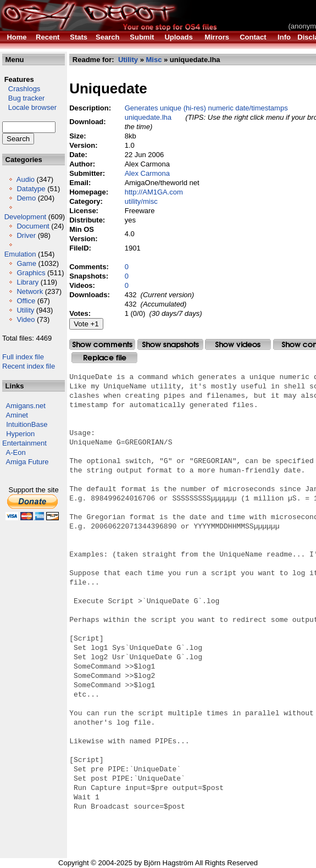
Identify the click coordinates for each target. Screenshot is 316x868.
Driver (26, 235)
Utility (25, 310)
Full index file (23, 357)
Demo (26, 198)
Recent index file (29, 366)
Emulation (20, 254)
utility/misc (141, 201)
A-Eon (16, 452)
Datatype (31, 189)
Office (26, 301)
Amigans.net (26, 406)
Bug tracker (23, 98)
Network (30, 291)
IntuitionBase (27, 424)
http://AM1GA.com (154, 192)
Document (33, 226)
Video (26, 319)
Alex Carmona (147, 173)
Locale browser (29, 107)
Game (26, 263)
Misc (154, 60)
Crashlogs (21, 89)
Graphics (31, 273)
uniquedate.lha (148, 117)
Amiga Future (27, 462)
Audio (26, 179)
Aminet (17, 415)
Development (26, 217)
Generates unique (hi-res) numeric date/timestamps (206, 108)
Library (27, 282)
